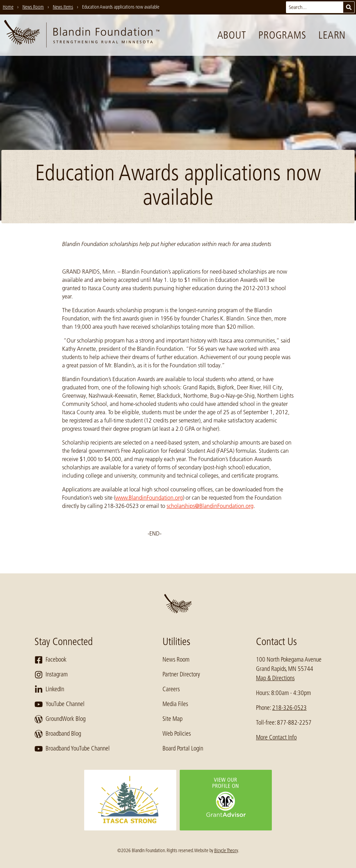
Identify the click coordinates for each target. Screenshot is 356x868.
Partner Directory (181, 674)
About (232, 35)
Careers (171, 689)
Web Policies (177, 734)
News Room (176, 660)
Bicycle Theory (226, 850)
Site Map (172, 719)
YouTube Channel (60, 704)
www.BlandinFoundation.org (149, 498)
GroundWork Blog (60, 719)
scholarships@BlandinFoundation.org (210, 506)
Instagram (51, 675)
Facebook (51, 660)
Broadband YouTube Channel (72, 749)
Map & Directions (275, 678)
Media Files (175, 704)
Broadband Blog (58, 734)
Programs (282, 35)
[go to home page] (82, 35)
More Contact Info (276, 737)
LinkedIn (49, 690)
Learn (332, 35)
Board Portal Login (183, 748)
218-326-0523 (289, 708)
